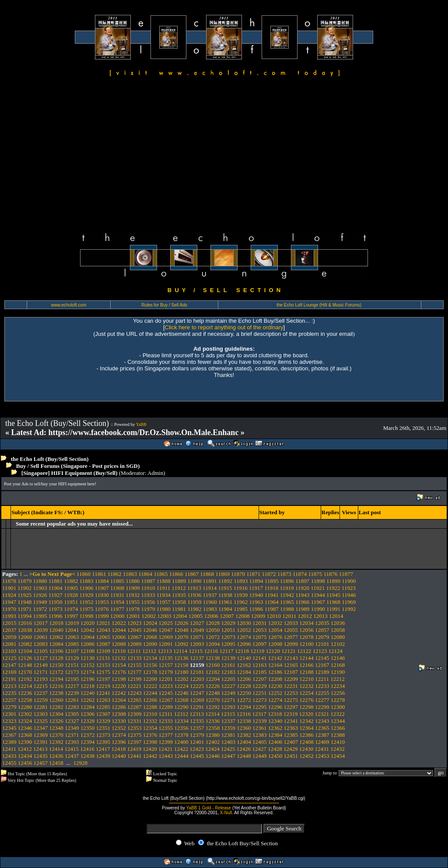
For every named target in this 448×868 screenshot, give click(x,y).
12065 (103, 637)
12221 (135, 686)
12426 (244, 749)
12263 (103, 700)
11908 (117, 588)
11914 (210, 588)
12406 (275, 742)
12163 (260, 665)
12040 (56, 630)
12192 (25, 679)
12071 (197, 637)
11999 (102, 616)
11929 (86, 595)
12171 (41, 672)
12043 (103, 630)
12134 (150, 658)
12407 (291, 742)
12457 (41, 763)
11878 (9, 581)
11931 (117, 595)
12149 (41, 665)
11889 (179, 581)
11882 (71, 581)
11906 (86, 588)
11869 (223, 574)
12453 (322, 756)
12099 (291, 644)
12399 (166, 742)
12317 (260, 714)
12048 (181, 630)
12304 (56, 714)
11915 (225, 588)
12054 (275, 630)
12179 (166, 672)
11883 (86, 581)
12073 (229, 637)
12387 (322, 735)
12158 (181, 665)
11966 (302, 602)
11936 (194, 595)
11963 (256, 602)
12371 (72, 735)
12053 (260, 630)
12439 (103, 756)
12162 (244, 665)
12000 (117, 616)
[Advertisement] (224, 156)
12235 (9, 693)
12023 (135, 623)
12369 (41, 735)
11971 (24, 609)
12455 (9, 763)
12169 (9, 672)
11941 (272, 595)
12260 (56, 700)
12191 (9, 679)
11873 (284, 574)
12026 (181, 623)
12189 (322, 672)
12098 (275, 644)
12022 (119, 623)
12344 (338, 721)
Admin (155, 473)
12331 (135, 721)
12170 (25, 672)
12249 (229, 693)
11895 (272, 581)
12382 (244, 735)
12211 (322, 679)
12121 (289, 651)
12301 (9, 714)
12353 (135, 728)
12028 (213, 623)
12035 (322, 623)
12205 (229, 679)
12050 (213, 630)
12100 (306, 644)
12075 (260, 637)
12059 (9, 637)
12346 (25, 728)
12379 (197, 735)
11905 (71, 588)
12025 (166, 623)
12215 (41, 686)
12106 (56, 651)
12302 (25, 714)
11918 (271, 588)
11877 (346, 574)
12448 (244, 756)
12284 (88, 707)
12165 (291, 665)
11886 (133, 581)
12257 (9, 700)
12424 (212, 749)
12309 (135, 714)
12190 (338, 672)
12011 (289, 616)
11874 (300, 574)
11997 (71, 616)
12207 (260, 679)
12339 (260, 721)
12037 (9, 630)
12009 (258, 616)
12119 (257, 651)
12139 (229, 658)
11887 (148, 581)
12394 (88, 742)
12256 (338, 693)
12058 (338, 630)
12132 (119, 658)
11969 (349, 602)
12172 (56, 672)
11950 (56, 602)
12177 (135, 672)
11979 (148, 609)
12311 (166, 714)
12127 (41, 658)
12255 (322, 693)
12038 (25, 630)
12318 (275, 714)
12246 (181, 693)
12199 (135, 679)
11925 (24, 595)
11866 (176, 574)
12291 (197, 707)
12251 (260, 693)
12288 (150, 707)
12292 (213, 707)
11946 (349, 595)
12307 (103, 714)
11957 (164, 602)
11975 (86, 609)
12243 (135, 693)
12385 (291, 735)
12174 (88, 672)
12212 (338, 679)
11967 (318, 602)
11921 (318, 588)
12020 (88, 623)
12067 (135, 637)
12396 (119, 742)
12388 (338, 735)
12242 (119, 693)
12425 (228, 749)
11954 (117, 602)
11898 (318, 581)
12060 (25, 637)
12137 (197, 658)
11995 (40, 616)
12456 (25, 763)
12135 (166, 658)
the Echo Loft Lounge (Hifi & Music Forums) (319, 305)
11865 (161, 574)
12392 (56, 742)
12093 (197, 644)
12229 (260, 686)
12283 (72, 707)
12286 (119, 707)
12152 (88, 665)
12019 (72, 623)
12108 (88, 651)
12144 (306, 658)
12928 (81, 763)
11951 (71, 602)
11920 (302, 588)
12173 (72, 672)
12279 (9, 707)
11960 (210, 602)
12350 (88, 728)
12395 (103, 742)
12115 (196, 651)
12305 (72, 714)
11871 (253, 574)
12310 (150, 714)
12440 (119, 756)
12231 (291, 686)
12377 (166, 735)
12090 (150, 644)
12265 (135, 700)
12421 (166, 749)
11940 (256, 595)
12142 (275, 658)
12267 (166, 700)
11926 (40, 595)
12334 (181, 721)
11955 (133, 602)
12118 (242, 651)
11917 (256, 588)
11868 (207, 574)
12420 (150, 749)
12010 (274, 616)
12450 (275, 756)
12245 (166, 693)
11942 (287, 595)
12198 (119, 679)
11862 (115, 574)
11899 (333, 581)
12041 (72, 630)
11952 (86, 602)
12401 (197, 742)
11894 (256, 581)
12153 (103, 665)
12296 (275, 707)
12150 (56, 665)
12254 (306, 693)
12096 (244, 644)
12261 (72, 700)
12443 (166, 756)
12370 (56, 735)
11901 (9, 588)
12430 (306, 749)
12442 (150, 756)
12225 (197, 686)
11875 (315, 574)
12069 (166, 637)
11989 (302, 609)
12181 (197, 672)
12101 (322, 644)
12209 (291, 679)
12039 (41, 630)
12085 (72, 644)
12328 (88, 721)
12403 (229, 742)
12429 (291, 749)
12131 (103, 658)
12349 (72, 728)
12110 (119, 651)
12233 (322, 686)
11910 (148, 588)
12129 (72, 658)
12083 (41, 644)
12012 (305, 616)
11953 (102, 602)
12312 (181, 714)
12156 (150, 665)
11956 (148, 602)
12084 (56, 644)
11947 (9, 602)
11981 (179, 609)
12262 (88, 700)
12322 (338, 714)
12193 (41, 679)
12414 (56, 749)
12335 (197, 721)
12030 (244, 623)
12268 (181, 700)
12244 (150, 693)
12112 (149, 651)
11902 (24, 588)
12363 (291, 728)
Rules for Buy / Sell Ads (164, 305)
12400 (181, 742)
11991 (333, 609)
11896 (287, 581)
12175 (103, 672)
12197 (103, 679)
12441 (135, 756)
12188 (306, 672)
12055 (291, 630)
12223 (166, 686)
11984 (225, 609)
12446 (213, 756)
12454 (338, 756)
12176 (119, 672)
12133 (135, 658)
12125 (9, 658)
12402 (213, 742)
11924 (9, 595)
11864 (145, 574)
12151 (72, 665)
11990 (318, 609)
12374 (119, 735)
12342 (306, 721)
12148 (25, 665)
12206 (244, 679)
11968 (333, 602)
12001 (133, 616)
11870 (238, 574)
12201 (166, 679)
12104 (25, 651)
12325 (41, 721)
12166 (306, 665)
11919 (287, 588)
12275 (291, 700)
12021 (103, 623)
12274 (275, 700)
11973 (56, 609)
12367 (9, 735)
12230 (275, 686)
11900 (349, 581)
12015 (9, 623)
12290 (181, 707)
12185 (260, 672)
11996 (56, 616)
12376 (150, 735)
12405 (260, 742)
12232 (306, 686)
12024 (150, 623)
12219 (103, 686)
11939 (241, 595)
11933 (148, 595)
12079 (322, 637)
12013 (320, 616)
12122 (304, 651)
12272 (244, 700)
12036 (338, 623)
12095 (229, 644)
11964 (272, 602)
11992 (349, 609)
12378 (181, 735)
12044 (119, 630)
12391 (41, 742)
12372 (88, 735)
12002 (149, 616)
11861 (99, 574)
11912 (179, 588)
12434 (25, 756)
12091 (166, 644)
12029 (229, 623)
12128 (56, 658)
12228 (244, 686)
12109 (103, 651)
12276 (306, 700)
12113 (165, 651)
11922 (333, 588)
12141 (260, 658)
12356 (181, 728)
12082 (25, 644)
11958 (179, 602)
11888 (164, 581)
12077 (291, 637)
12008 (243, 616)
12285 (103, 707)
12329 (103, 721)
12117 (227, 651)
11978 (133, 609)
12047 (166, 630)
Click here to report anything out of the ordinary (224, 327)
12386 (306, 735)
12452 (306, 756)
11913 (194, 588)
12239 (72, 693)
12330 (119, 721)
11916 (241, 588)
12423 (197, 749)
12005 (196, 616)
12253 (291, 693)
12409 (322, 742)
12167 (322, 665)
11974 (71, 609)
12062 (56, 637)
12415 (72, 749)
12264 (119, 700)
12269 (197, 700)
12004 (180, 616)
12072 (213, 637)
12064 (88, 637)
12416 (87, 749)
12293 (229, 707)
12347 (41, 728)
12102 (338, 644)
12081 (9, 644)
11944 (318, 595)
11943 (302, 595)
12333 (166, 721)
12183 (229, 672)
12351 (103, 728)
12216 (56, 686)
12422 (181, 749)
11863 (130, 574)
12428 (275, 749)
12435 (41, 756)
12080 (338, 637)
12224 (181, 686)
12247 (197, 693)
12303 (41, 714)
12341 (291, 721)
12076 (275, 637)
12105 (41, 651)
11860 (84, 574)
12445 (197, 756)
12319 (291, 714)
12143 (291, 658)
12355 (166, 728)
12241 (103, 693)
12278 (338, 700)
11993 (9, 616)
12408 (306, 742)
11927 (56, 595)
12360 (244, 728)
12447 (229, 756)
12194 (56, 679)
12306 (88, 714)
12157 (166, 665)
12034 (306, 623)
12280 (25, 707)
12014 (336, 616)
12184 (244, 672)
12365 (322, 728)
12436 (56, 756)
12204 (213, 679)
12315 (228, 714)
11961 (225, 602)
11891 (210, 581)
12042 (88, 630)
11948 (24, 602)
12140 (244, 658)
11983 (210, 609)
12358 (213, 728)
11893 (241, 581)
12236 (25, 693)
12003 (164, 616)
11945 (333, 595)
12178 (150, 672)
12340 (275, 721)
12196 (88, 679)
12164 (275, 665)
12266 (150, 700)
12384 (275, 735)
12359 (229, 728)
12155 (135, 665)
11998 (86, 616)
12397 (135, 742)
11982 (194, 609)
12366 (338, 728)
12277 (322, 700)
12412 (25, 749)
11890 (194, 581)
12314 (212, 714)
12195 (72, 679)
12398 (150, 742)
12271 (229, 700)
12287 (135, 707)
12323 (9, 721)
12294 (244, 707)
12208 (275, 679)
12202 (181, 679)
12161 (229, 665)
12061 (41, 637)
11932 (133, 595)
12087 (103, 644)
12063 (72, 637)
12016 (25, 623)
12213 (9, 686)
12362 (275, 728)
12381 (229, 735)
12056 (306, 630)
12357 (197, 728)
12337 (229, 721)
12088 (119, 644)
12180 (181, 672)
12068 (150, 637)
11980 (164, 609)
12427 (260, 749)
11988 (287, 609)
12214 (25, 686)
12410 (338, 742)
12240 (88, 693)
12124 (336, 651)
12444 (181, 756)
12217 (72, 686)
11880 (40, 581)
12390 (25, 742)
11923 (349, 588)
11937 (210, 595)
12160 (213, 665)
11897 (302, 581)
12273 (260, 700)
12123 (320, 651)
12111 (134, 651)
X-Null (226, 813)
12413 (40, 749)
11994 (24, 616)
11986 (256, 609)
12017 (41, 623)
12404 (244, 742)
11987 (272, 609)
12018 (56, 623)
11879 (24, 581)
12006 (211, 616)
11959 (194, 602)
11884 (102, 581)
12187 (291, 672)
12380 (213, 735)
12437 (72, 756)
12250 (244, 693)
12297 (291, 707)
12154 (119, 665)
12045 (135, 630)
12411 (9, 749)
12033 (291, 623)
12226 (213, 686)
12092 (181, 644)
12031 (260, 623)
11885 (117, 581)
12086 (88, 644)
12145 (322, 658)
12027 (197, 623)
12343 (322, 721)
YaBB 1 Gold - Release (208, 808)
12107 (72, 651)
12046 (150, 630)
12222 (150, 686)
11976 (102, 609)
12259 (41, 700)
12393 (72, 742)
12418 (119, 749)
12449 (260, 756)
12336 (213, 721)
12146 (338, 658)
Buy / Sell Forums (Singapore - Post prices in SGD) (78, 466)
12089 (135, 644)
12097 (260, 644)
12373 (103, 735)
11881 (56, 581)
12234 (338, 686)
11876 (331, 574)
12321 (322, 714)
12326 (56, 721)
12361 (260, 728)
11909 (133, 588)
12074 (244, 637)
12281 (41, 707)
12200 (150, 679)
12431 (322, 749)
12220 (119, 686)
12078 (306, 637)
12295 (260, 707)
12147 (9, 665)
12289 (166, 707)
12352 (119, 728)
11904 (56, 588)
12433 (9, 756)
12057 (322, 630)
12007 (227, 616)
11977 (117, 609)
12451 (291, 756)
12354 (150, 728)
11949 (40, 602)
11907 (102, 588)
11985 (241, 609)
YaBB (141, 424)
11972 (40, 609)
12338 (244, 721)
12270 (213, 700)
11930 (102, 595)
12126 (25, 658)
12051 (229, 630)
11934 (164, 595)
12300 (338, 707)
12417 (103, 749)
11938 (225, 595)
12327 (72, 721)
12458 (56, 763)
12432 (338, 749)
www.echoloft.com (69, 305)
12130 (88, 658)
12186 (275, 672)
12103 (9, 651)
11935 (179, 595)
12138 (213, 658)
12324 (25, 721)
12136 (181, 658)
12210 (306, 679)
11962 (241, 602)
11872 (269, 574)
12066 (119, 637)
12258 (25, 700)
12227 (229, 686)
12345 (9, 728)
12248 (213, 693)
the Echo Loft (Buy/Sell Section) (50, 459)
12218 (88, 686)
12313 (197, 714)
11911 (164, 588)
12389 (9, 742)
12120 (273, 651)
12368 (25, 735)
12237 (41, 693)
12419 (135, 749)
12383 (260, 735)
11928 (71, 595)
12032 (275, 623)
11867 (192, 574)
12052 (244, 630)
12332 (150, 721)
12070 (181, 637)
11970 (9, 609)
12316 (244, 714)
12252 (275, 693)
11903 (40, 588)
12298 (306, 707)
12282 (56, 707)
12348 (56, 728)
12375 (135, 735)
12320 (306, 714)
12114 (180, 651)
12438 (88, 756)
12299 (322, 707)
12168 (338, 665)
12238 (56, 693)
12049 (197, 630)
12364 (306, 728)
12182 (213, 672)
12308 (119, 714)
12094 (213, 644)
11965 (287, 602)
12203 (197, 679)
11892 (225, 581)
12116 (211, 651)
